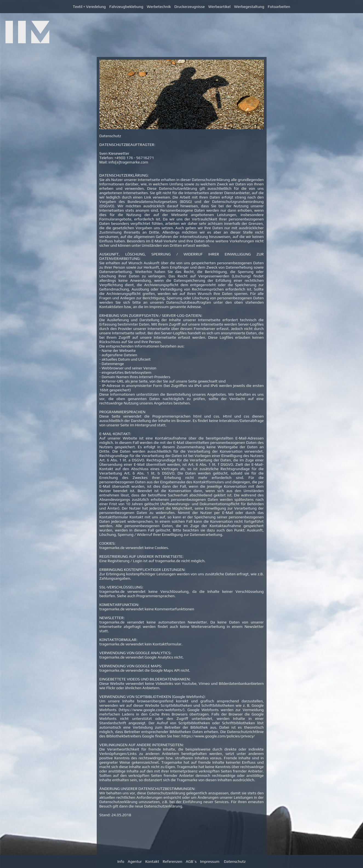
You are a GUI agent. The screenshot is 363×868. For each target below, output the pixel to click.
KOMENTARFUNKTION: (119, 605)
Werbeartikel (219, 7)
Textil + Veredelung (89, 7)
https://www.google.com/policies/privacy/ (218, 736)
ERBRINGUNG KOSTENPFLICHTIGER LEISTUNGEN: (142, 570)
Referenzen (172, 861)
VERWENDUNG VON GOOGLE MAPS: (131, 666)
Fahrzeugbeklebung (126, 7)
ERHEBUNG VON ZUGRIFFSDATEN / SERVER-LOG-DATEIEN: (151, 315)
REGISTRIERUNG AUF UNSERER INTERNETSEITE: (142, 556)
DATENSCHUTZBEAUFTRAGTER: (127, 145)
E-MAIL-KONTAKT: (115, 434)
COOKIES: (108, 543)
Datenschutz (110, 136)
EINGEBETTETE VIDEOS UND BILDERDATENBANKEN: (145, 679)
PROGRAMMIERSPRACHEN (122, 412)
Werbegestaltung (249, 7)
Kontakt (152, 861)
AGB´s (191, 861)
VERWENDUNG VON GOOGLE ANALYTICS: (135, 653)
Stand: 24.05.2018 (115, 815)
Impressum (210, 861)
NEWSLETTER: (112, 618)
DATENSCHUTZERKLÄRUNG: (124, 175)
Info (121, 861)
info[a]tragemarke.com (128, 162)
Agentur (135, 861)
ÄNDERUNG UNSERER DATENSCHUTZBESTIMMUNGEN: (148, 789)
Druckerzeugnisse (191, 7)
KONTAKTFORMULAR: (118, 640)
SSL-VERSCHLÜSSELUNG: (122, 587)
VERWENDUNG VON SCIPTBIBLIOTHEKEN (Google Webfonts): (153, 697)
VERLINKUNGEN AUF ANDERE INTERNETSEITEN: (142, 745)
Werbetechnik (159, 7)
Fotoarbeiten (279, 7)
